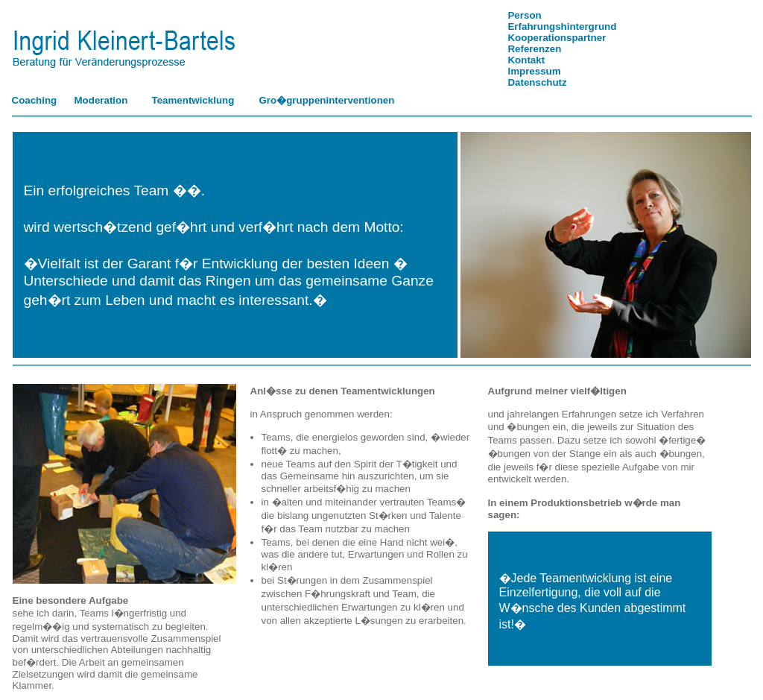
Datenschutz (537, 82)
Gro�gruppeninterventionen (327, 100)
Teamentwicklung (193, 100)
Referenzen (534, 49)
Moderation (101, 100)
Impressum (534, 71)
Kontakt (526, 60)
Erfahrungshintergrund (562, 26)
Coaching (35, 100)
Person (524, 15)
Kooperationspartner (557, 38)
